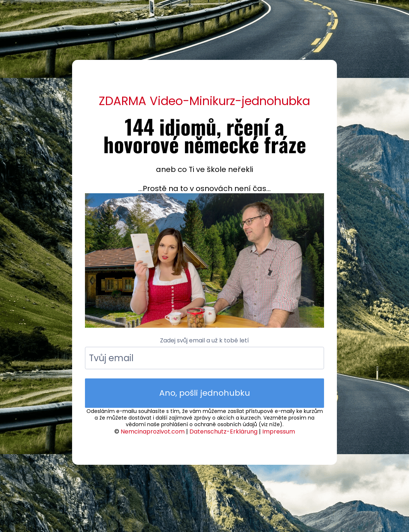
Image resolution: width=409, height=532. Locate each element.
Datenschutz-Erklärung (223, 432)
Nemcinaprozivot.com (153, 432)
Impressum (279, 432)
